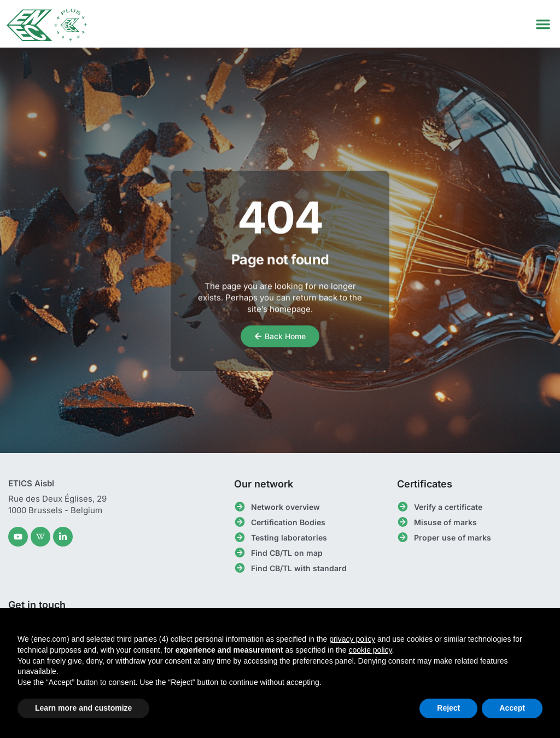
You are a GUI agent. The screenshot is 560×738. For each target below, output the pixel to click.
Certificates (425, 484)
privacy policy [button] (352, 639)
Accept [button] (512, 708)
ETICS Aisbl (31, 483)
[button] (543, 24)
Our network (264, 484)
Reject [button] (448, 708)
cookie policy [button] (370, 650)
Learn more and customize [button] (83, 708)
